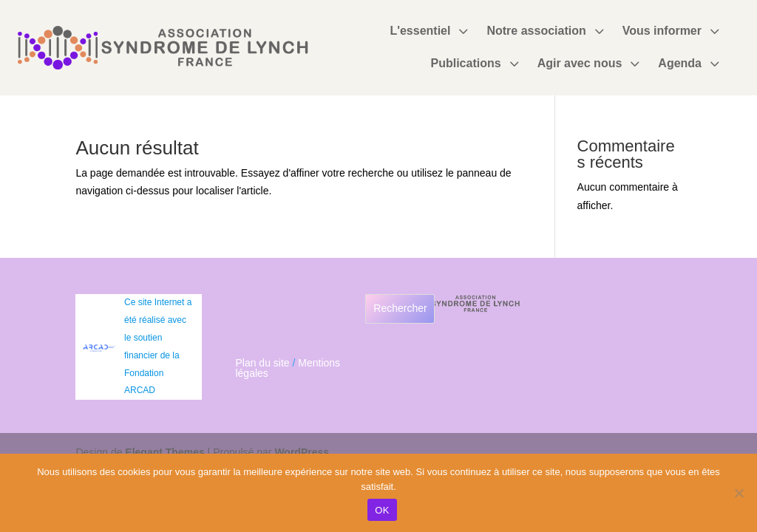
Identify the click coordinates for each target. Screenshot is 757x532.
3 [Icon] (463, 31)
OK (382, 510)
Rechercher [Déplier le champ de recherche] (400, 308)
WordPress (302, 452)
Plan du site (262, 363)
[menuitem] (431, 31)
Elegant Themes (164, 452)
